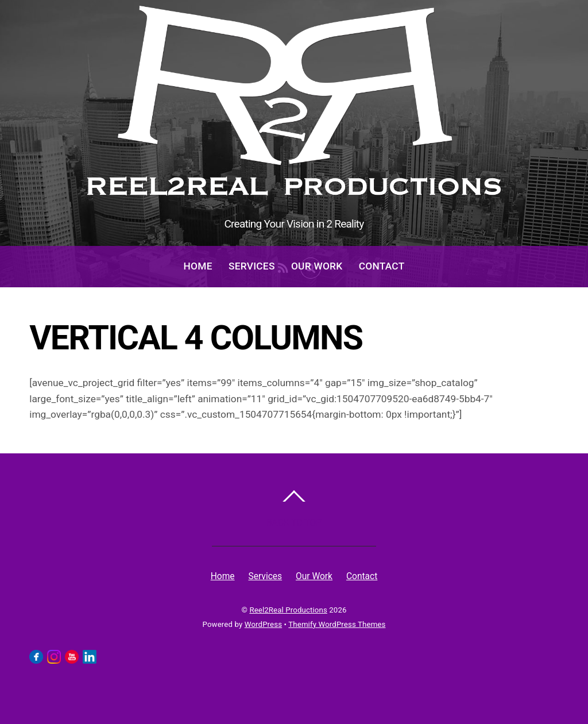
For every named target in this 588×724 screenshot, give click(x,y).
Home (198, 266)
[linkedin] (90, 656)
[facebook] (36, 656)
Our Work (317, 266)
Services (252, 266)
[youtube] (72, 656)
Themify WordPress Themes (337, 624)
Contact (382, 266)
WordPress (263, 624)
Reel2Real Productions (288, 610)
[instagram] (54, 656)
